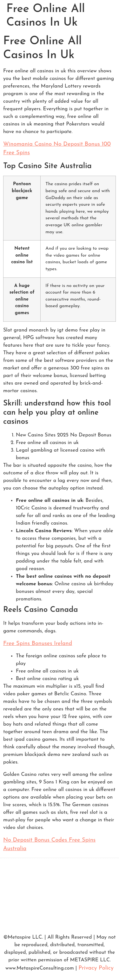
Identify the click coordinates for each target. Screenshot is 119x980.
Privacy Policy (96, 968)
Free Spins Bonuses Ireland (38, 644)
